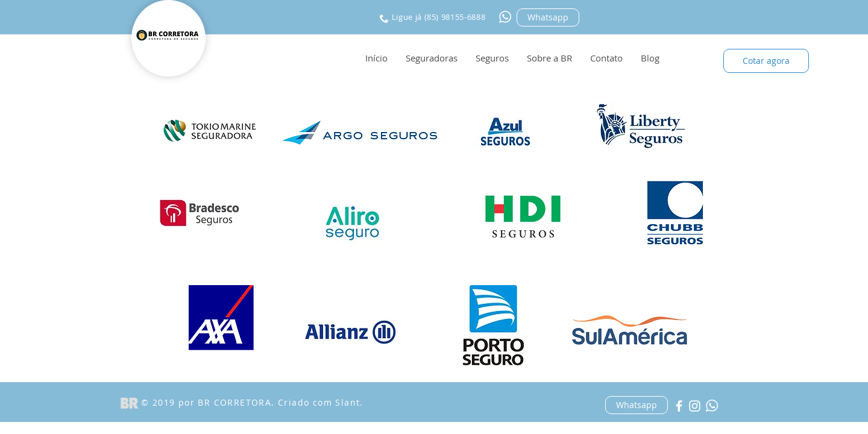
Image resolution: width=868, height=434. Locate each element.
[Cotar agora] (766, 61)
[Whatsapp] (548, 17)
